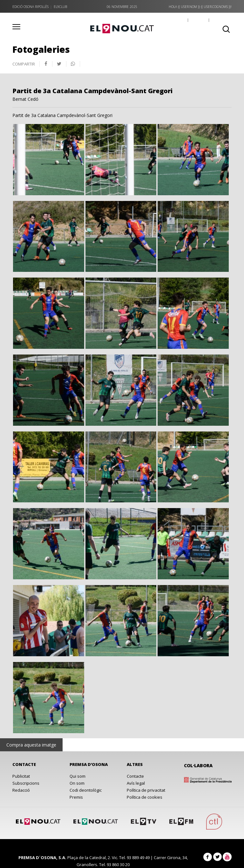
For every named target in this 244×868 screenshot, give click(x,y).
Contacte (135, 776)
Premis (76, 797)
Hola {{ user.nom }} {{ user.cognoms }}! (200, 7)
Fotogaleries (41, 49)
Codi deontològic (86, 790)
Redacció (21, 790)
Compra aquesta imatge (31, 745)
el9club (60, 7)
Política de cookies (145, 797)
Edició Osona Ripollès (30, 7)
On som (77, 783)
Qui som (78, 776)
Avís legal (136, 783)
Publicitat (21, 776)
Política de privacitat (146, 790)
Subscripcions (26, 783)
